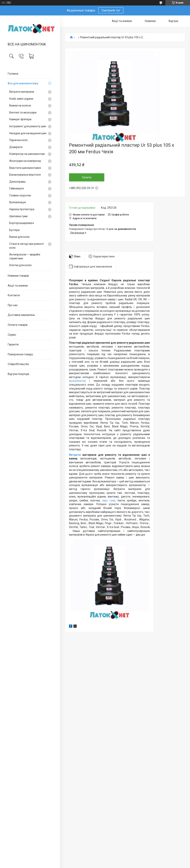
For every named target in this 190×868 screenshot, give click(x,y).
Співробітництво (18, 364)
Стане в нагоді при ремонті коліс (27, 246)
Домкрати (16, 147)
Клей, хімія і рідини (21, 99)
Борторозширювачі (22, 223)
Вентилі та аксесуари (23, 112)
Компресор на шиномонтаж (27, 154)
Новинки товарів (18, 276)
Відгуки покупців (18, 374)
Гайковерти (17, 188)
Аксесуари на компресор (25, 161)
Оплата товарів (18, 325)
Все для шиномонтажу (23, 83)
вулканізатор (77, 381)
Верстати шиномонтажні (25, 168)
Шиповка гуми (18, 216)
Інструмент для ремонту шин (28, 126)
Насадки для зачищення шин (28, 133)
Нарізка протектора (22, 209)
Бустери (14, 230)
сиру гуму (109, 500)
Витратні (76, 455)
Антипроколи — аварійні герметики (25, 256)
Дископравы (17, 182)
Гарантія (13, 344)
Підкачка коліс (19, 140)
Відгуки (173, 21)
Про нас (13, 305)
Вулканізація (18, 202)
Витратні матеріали (22, 92)
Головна (13, 74)
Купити (87, 177)
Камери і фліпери (20, 119)
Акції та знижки (18, 286)
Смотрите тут (111, 10)
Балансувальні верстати (25, 175)
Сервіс (12, 335)
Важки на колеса (20, 105)
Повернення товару (20, 354)
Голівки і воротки (20, 195)
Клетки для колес (21, 265)
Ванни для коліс (19, 237)
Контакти (14, 295)
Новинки (150, 21)
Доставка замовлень (21, 315)
